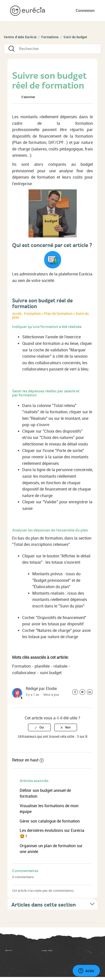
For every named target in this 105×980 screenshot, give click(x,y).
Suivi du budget (75, 37)
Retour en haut (28, 760)
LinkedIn (90, 692)
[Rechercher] (52, 49)
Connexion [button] (85, 11)
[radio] (39, 727)
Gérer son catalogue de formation (50, 821)
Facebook (75, 692)
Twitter (82, 692)
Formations (50, 37)
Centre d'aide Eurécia (20, 37)
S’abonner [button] (28, 97)
